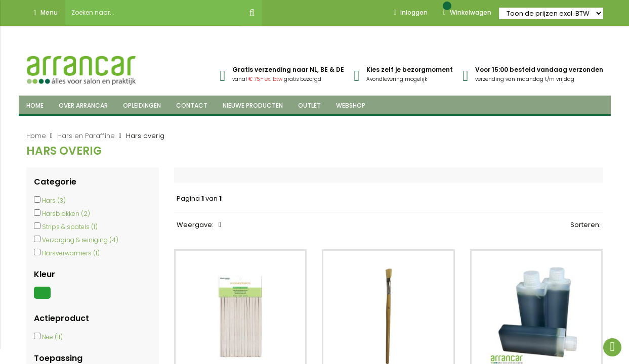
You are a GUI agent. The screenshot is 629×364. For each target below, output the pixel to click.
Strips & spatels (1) (70, 227)
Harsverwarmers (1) (71, 253)
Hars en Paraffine (86, 136)
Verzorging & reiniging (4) (80, 240)
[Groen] (44, 299)
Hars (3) (54, 200)
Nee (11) (52, 337)
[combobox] (154, 13)
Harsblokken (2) (66, 214)
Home (36, 136)
